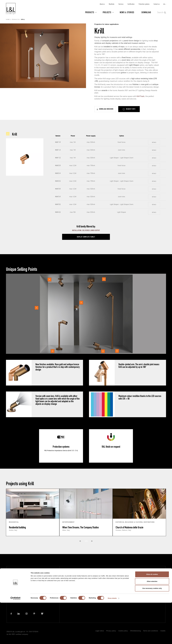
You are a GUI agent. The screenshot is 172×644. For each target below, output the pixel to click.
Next (92, 541)
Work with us (99, 592)
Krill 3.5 (58, 204)
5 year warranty (131, 574)
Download (146, 12)
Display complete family (86, 237)
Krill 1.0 (58, 142)
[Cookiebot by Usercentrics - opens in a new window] (15, 640)
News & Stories (127, 12)
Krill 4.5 (58, 212)
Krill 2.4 (58, 173)
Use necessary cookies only (152, 630)
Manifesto (112, 4)
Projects (107, 12)
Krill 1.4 (58, 150)
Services (121, 4)
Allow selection (152, 623)
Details (154, 142)
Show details (112, 640)
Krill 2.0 (58, 166)
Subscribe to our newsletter (136, 570)
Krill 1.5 (58, 158)
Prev (80, 541)
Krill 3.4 (58, 197)
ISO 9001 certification (133, 581)
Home (8, 20)
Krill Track (141, 96)
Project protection (132, 577)
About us (102, 4)
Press (71, 585)
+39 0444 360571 (43, 598)
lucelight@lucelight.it (44, 600)
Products (90, 12)
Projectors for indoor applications (106, 24)
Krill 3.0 (58, 189)
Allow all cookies (152, 616)
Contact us (157, 4)
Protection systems (144, 4)
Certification (131, 4)
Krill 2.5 (58, 181)
